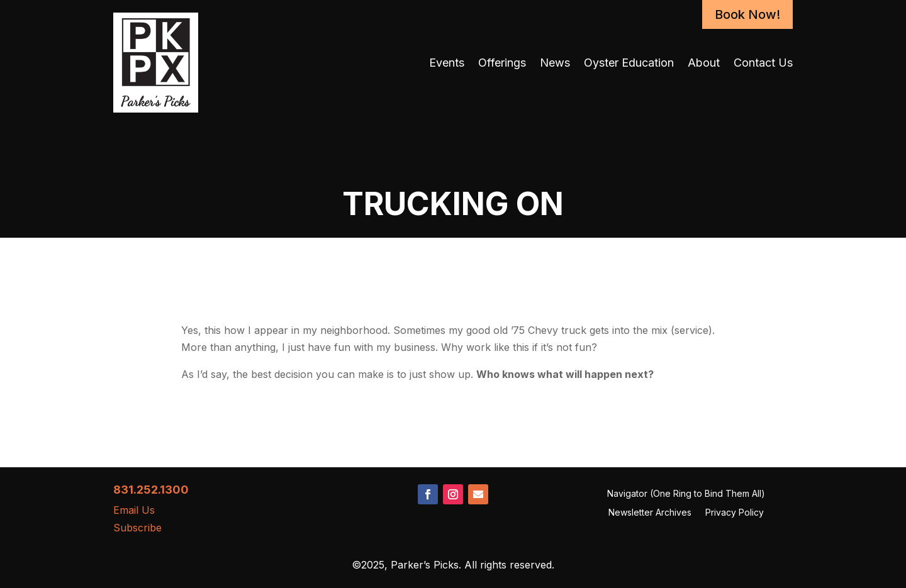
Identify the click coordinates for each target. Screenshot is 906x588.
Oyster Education (629, 63)
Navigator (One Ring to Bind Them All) (686, 494)
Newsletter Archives (650, 513)
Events (447, 63)
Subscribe (137, 528)
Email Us (134, 510)
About (704, 63)
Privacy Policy (735, 513)
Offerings (502, 63)
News (555, 63)
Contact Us (763, 63)
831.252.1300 (151, 490)
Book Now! (747, 14)
